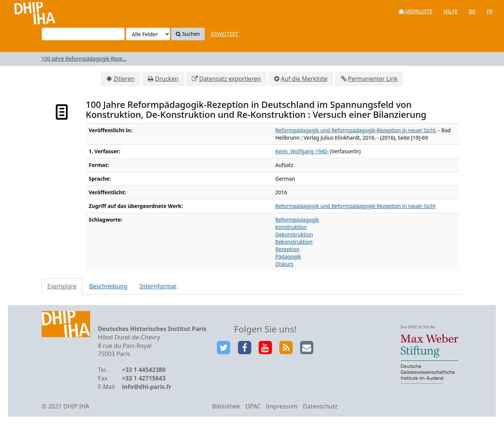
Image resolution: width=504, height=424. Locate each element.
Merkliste (416, 11)
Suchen (188, 34)
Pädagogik (288, 257)
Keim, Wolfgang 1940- (302, 151)
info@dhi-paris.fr (147, 387)
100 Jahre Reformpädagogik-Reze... (84, 59)
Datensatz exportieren (230, 79)
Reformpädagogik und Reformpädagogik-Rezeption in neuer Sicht (355, 130)
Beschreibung (108, 286)
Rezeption (287, 249)
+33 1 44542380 (144, 370)
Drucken (166, 79)
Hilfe (451, 11)
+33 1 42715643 (144, 378)
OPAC (253, 406)
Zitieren (124, 79)
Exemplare (62, 286)
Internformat (158, 286)
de (472, 11)
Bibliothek (226, 406)
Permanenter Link (373, 79)
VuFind (25, 11)
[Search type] (148, 34)
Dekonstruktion (294, 234)
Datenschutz (320, 406)
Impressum (282, 406)
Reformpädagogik (297, 220)
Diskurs (284, 264)
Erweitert (225, 34)
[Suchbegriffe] (83, 34)
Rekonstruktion (294, 242)
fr (490, 11)
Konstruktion (291, 227)
